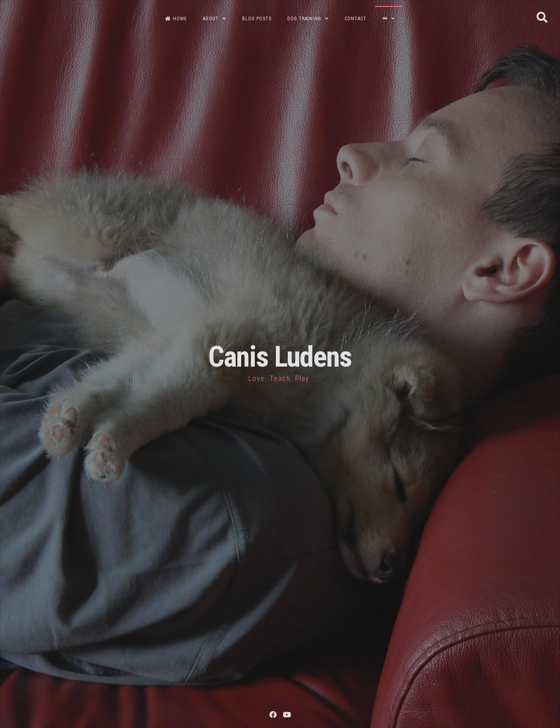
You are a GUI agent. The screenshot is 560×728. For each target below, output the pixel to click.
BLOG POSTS (257, 19)
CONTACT (355, 19)
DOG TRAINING (304, 19)
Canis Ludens (280, 357)
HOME (176, 19)
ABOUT (211, 19)
